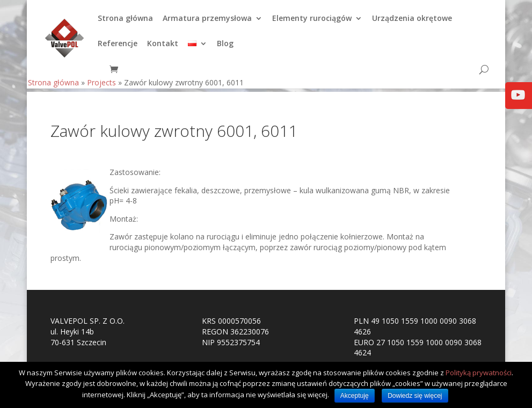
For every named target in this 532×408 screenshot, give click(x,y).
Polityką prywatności (479, 373)
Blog (225, 47)
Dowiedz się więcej (415, 396)
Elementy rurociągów (312, 22)
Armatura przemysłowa (207, 22)
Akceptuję (355, 396)
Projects (101, 86)
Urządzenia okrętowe (412, 22)
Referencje (118, 47)
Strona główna (125, 22)
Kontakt (163, 47)
